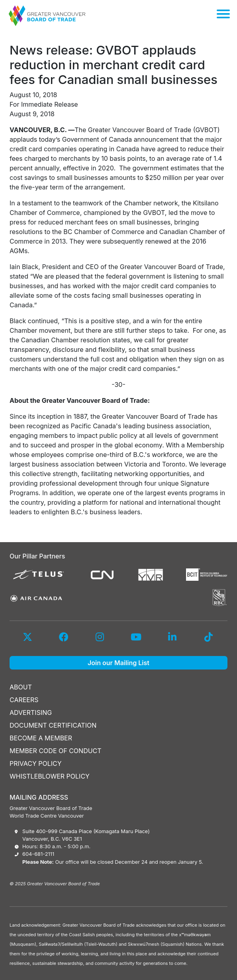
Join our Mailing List (118, 663)
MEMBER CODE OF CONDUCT (56, 751)
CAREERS (24, 700)
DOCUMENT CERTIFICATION (53, 725)
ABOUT (21, 687)
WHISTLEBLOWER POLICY (50, 776)
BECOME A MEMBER (41, 738)
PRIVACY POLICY (36, 763)
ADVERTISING (31, 713)
